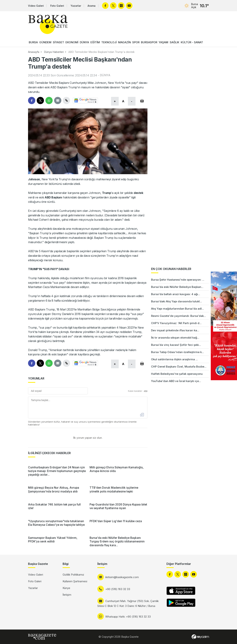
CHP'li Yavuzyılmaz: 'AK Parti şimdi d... (176, 323)
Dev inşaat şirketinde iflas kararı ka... (175, 330)
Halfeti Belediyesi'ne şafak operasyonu (177, 374)
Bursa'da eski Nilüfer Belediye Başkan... (177, 287)
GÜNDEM (45, 42)
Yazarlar (76, 6)
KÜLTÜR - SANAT (192, 42)
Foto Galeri (57, 6)
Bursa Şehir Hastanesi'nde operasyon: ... (178, 280)
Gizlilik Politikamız (73, 575)
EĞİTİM (95, 42)
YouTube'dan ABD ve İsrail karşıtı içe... (176, 381)
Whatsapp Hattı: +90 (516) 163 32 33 (128, 617)
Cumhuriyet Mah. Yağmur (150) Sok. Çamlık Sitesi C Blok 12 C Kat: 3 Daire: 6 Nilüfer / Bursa (128, 603)
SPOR (136, 42)
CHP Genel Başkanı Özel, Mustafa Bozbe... (179, 367)
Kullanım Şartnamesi (75, 581)
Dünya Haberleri (54, 52)
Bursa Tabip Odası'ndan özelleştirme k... (177, 352)
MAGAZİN (124, 42)
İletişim (67, 595)
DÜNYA (84, 42)
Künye (66, 588)
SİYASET (58, 42)
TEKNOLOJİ (109, 42)
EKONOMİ (72, 42)
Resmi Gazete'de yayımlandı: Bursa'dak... (178, 316)
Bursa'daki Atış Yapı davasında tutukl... (176, 301)
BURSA (33, 42)
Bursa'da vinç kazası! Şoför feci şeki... (176, 345)
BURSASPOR (149, 42)
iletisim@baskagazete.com (122, 577)
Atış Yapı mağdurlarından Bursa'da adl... (177, 309)
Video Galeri (36, 6)
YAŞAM (163, 42)
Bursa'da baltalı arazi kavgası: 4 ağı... (176, 294)
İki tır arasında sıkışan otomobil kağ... (175, 338)
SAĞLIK (174, 42)
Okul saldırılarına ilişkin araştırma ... (174, 359)
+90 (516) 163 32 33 (118, 589)
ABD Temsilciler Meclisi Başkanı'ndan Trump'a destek (101, 52)
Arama (92, 6)
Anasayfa (34, 52)
